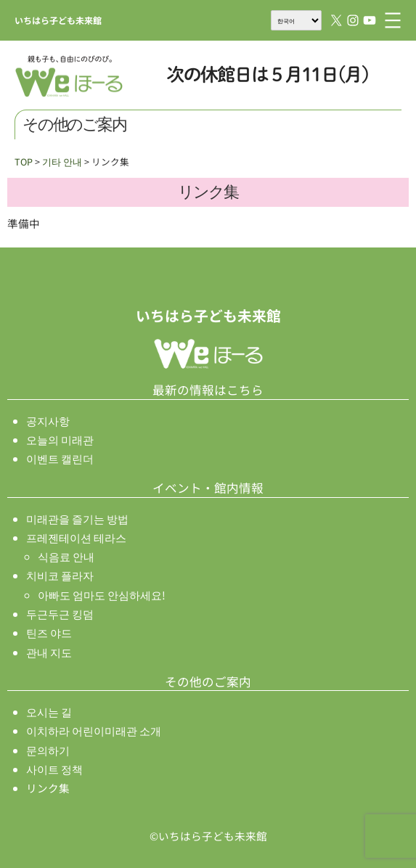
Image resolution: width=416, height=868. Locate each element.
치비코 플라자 (60, 575)
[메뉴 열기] (393, 20)
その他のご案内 (208, 681)
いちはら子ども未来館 (58, 20)
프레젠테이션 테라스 (76, 537)
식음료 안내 (66, 556)
